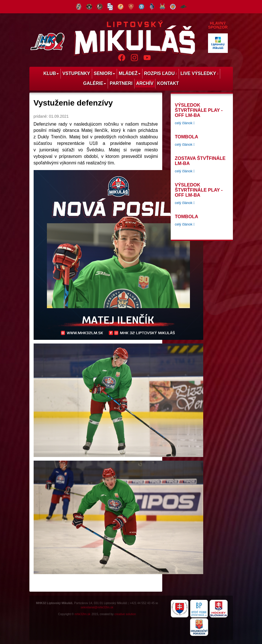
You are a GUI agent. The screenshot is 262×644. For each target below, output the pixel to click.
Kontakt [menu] (168, 83)
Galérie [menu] (95, 83)
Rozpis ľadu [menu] (161, 73)
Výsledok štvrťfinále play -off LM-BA (199, 110)
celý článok (185, 123)
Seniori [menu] (104, 73)
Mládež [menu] (130, 73)
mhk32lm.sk (83, 614)
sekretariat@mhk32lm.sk (97, 607)
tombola (187, 137)
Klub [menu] (51, 73)
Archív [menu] (145, 83)
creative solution (125, 614)
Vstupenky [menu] (76, 73)
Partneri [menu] (121, 83)
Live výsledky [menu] (199, 73)
